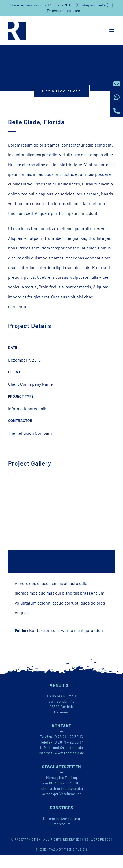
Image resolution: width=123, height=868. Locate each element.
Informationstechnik (27, 408)
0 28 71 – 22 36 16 (69, 737)
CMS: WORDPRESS (96, 839)
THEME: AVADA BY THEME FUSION (61, 849)
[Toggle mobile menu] (112, 31)
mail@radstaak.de (68, 748)
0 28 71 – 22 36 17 (69, 742)
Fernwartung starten (64, 11)
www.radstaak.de (69, 753)
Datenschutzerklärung (61, 819)
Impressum (62, 824)
